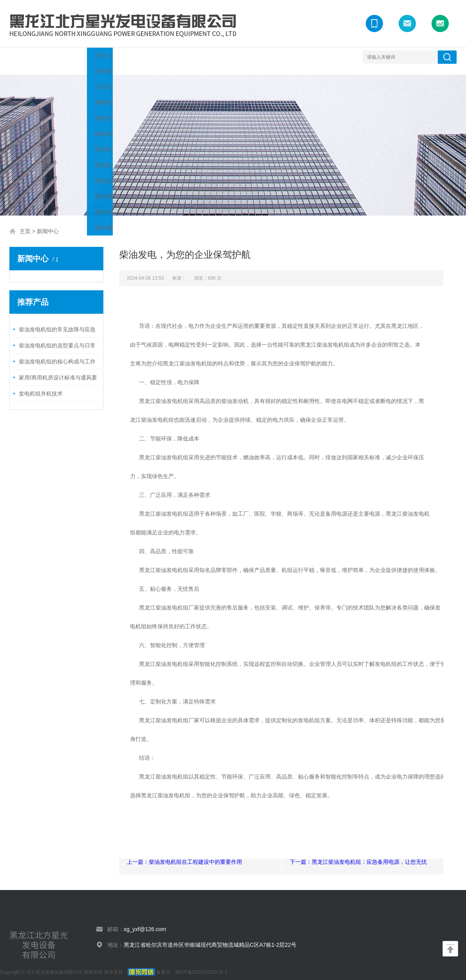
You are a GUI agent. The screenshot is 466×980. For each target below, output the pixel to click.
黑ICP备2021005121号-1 (201, 964)
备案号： (151, 964)
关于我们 (62, 57)
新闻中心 (133, 57)
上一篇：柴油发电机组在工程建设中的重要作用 (184, 854)
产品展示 (98, 57)
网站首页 (27, 57)
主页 (25, 223)
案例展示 (168, 57)
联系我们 (238, 57)
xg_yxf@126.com (145, 921)
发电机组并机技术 (41, 386)
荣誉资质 (203, 57)
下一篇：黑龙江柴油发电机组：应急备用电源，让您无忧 (358, 854)
